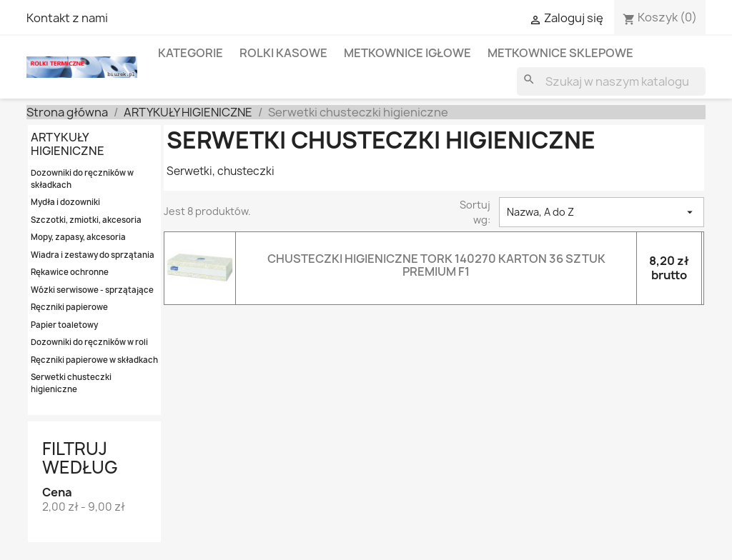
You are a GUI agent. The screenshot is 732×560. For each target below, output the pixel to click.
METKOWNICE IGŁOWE (407, 53)
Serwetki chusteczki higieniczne (71, 383)
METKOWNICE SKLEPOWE (560, 53)
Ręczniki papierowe (69, 307)
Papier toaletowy (64, 325)
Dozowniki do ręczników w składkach (82, 179)
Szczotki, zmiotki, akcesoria (86, 220)
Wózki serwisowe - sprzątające (92, 290)
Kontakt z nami (67, 18)
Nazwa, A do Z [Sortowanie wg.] (602, 212)
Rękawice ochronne (70, 272)
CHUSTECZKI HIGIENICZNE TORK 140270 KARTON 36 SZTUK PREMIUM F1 (436, 265)
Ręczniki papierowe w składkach (94, 360)
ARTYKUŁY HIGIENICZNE (68, 144)
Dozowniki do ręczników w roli (89, 342)
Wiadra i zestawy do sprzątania (93, 255)
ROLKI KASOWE (283, 53)
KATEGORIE (191, 53)
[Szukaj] (611, 81)
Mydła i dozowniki (65, 202)
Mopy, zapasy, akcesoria (78, 237)
